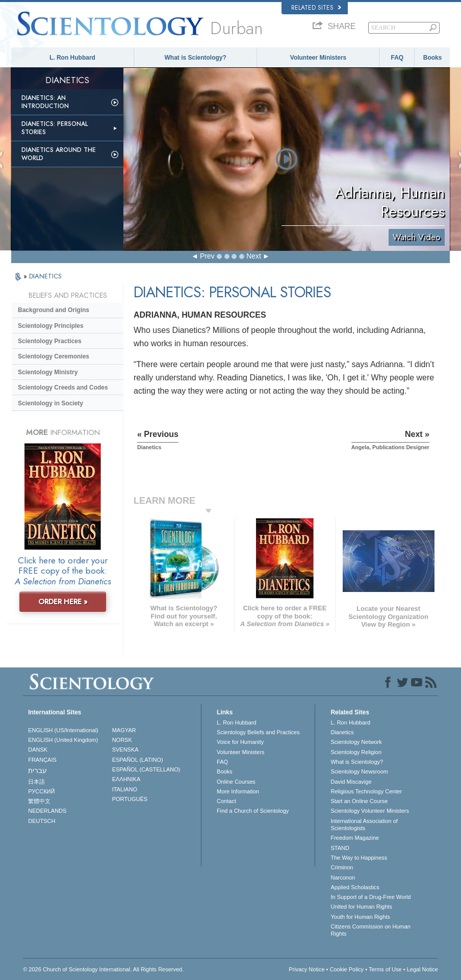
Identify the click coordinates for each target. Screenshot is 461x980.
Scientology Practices (50, 341)
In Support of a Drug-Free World (370, 897)
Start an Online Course (359, 801)
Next (254, 256)
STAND (340, 848)
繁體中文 (39, 801)
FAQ (397, 58)
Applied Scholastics (355, 887)
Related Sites (316, 8)
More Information (238, 791)
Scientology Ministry (48, 372)
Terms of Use (385, 969)
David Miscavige (351, 782)
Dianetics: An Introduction (45, 102)
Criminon (342, 867)
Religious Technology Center (366, 791)
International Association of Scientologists (364, 824)
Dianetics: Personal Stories (55, 128)
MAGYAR (124, 730)
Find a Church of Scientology (253, 811)
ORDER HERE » (63, 602)
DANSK (38, 750)
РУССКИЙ (41, 791)
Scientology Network (356, 742)
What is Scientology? (196, 58)
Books (433, 58)
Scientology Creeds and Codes (63, 388)
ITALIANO (125, 789)
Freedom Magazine (355, 838)
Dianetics (342, 732)
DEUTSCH (42, 821)
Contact (226, 801)
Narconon (343, 878)
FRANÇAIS (42, 760)
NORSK (122, 740)
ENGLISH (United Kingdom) (63, 740)
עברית (37, 770)
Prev (207, 256)
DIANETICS (45, 276)
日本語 (36, 782)
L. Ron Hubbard (72, 58)
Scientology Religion (356, 752)
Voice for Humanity (240, 742)
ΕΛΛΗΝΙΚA (126, 779)
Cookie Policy (347, 969)
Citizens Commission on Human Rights (370, 930)
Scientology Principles (51, 326)
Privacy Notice (306, 969)
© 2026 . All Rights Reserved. (103, 969)
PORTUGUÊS (130, 799)
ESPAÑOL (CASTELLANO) (146, 769)
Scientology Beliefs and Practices (258, 732)
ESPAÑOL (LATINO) (138, 760)
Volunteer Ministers (318, 58)
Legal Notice (422, 969)
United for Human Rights (361, 907)
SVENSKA (125, 750)
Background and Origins (54, 310)
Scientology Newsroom (359, 771)
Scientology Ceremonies (54, 356)
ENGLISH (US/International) (63, 730)
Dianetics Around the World (59, 154)
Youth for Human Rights (360, 917)
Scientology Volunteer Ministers (369, 811)
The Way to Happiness (359, 858)
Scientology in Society (50, 403)
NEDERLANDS (47, 811)
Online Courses (236, 782)
